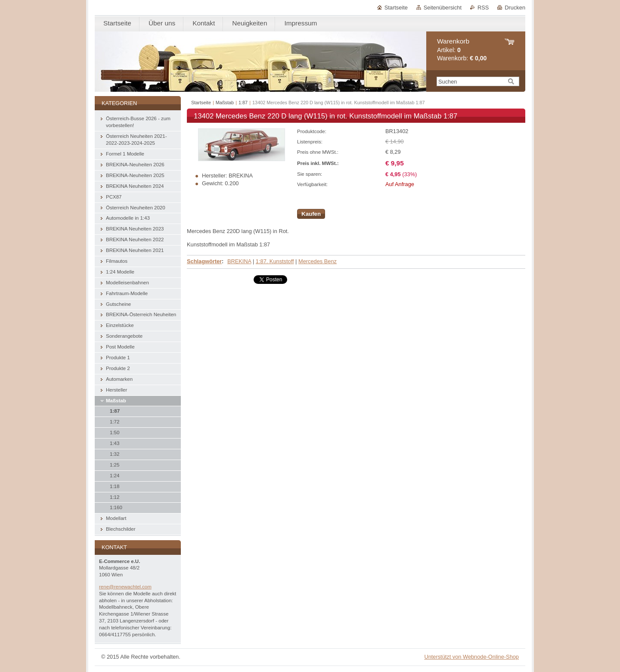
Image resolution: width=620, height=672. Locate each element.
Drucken (515, 8)
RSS (483, 8)
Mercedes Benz (318, 261)
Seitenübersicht (443, 8)
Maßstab (225, 103)
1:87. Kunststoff (275, 261)
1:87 (243, 103)
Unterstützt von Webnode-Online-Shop (471, 657)
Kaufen (311, 214)
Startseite (396, 8)
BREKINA (239, 261)
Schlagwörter (204, 261)
